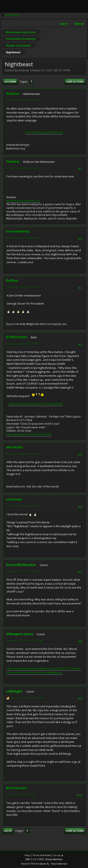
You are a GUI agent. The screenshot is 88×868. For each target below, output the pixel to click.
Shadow (13, 162)
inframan (14, 499)
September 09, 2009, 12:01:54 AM (25, 641)
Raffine (12, 281)
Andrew (13, 94)
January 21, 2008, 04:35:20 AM (22, 454)
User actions (75, 82)
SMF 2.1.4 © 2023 (35, 859)
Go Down (10, 82)
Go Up (8, 831)
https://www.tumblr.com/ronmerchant (29, 434)
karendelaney (18, 231)
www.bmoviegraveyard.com (23, 201)
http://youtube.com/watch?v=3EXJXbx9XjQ (36, 404)
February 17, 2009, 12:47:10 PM (23, 571)
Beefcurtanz (17, 788)
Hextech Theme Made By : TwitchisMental (44, 864)
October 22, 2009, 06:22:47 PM (26, 698)
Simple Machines (54, 859)
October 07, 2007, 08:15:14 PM (23, 100)
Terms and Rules (42, 855)
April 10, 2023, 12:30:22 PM (21, 795)
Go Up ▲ (58, 855)
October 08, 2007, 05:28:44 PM (23, 168)
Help (27, 855)
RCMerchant (17, 337)
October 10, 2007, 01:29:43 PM (23, 287)
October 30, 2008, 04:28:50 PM (23, 506)
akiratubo (15, 447)
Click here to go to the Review (44, 132)
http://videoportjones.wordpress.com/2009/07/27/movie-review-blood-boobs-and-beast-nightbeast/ (44, 671)
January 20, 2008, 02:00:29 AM (22, 344)
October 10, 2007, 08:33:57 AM (23, 238)
